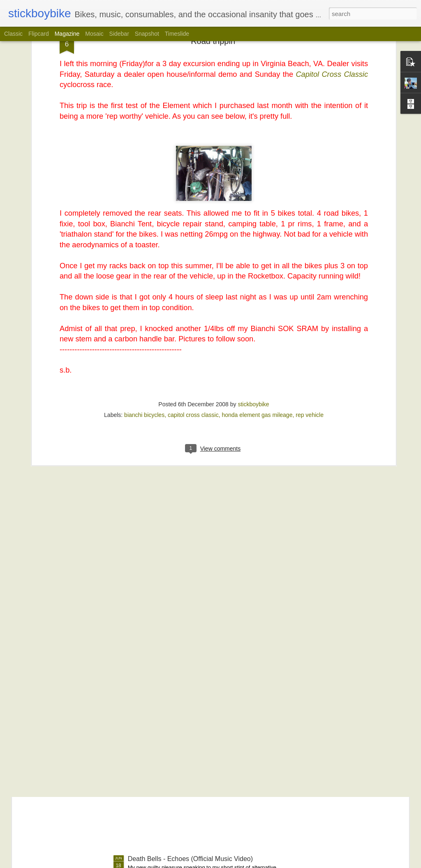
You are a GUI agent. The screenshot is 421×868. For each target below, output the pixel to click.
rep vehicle (310, 332)
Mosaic (94, 34)
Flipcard (39, 34)
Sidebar (119, 34)
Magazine (67, 34)
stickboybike (253, 321)
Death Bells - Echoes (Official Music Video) (190, 859)
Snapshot (147, 34)
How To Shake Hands (160, 766)
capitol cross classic (193, 332)
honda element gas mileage (257, 332)
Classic (13, 34)
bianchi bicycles (144, 332)
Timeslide (177, 34)
